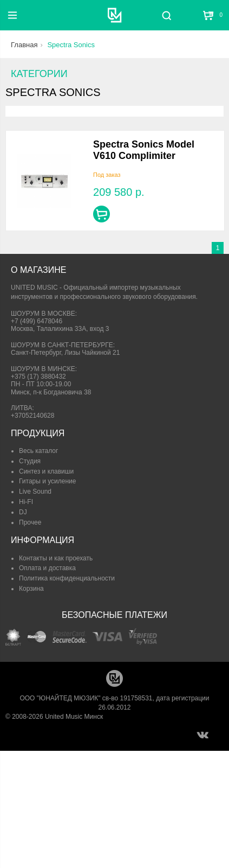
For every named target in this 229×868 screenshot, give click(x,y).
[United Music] (114, 15)
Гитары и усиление (47, 481)
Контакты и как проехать (56, 558)
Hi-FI (26, 502)
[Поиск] (166, 15)
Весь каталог (38, 451)
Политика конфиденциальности (67, 578)
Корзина (31, 589)
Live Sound (35, 492)
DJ (23, 512)
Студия (30, 461)
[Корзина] (209, 15)
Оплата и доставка (47, 568)
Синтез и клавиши (46, 471)
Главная (24, 45)
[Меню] (12, 15)
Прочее (30, 522)
